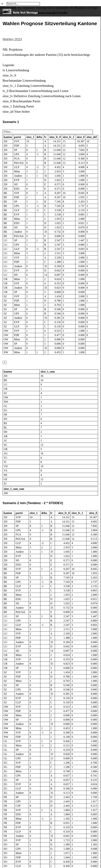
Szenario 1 (11, 122)
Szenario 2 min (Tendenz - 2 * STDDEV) (33, 503)
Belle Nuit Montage (25, 13)
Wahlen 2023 (12, 39)
